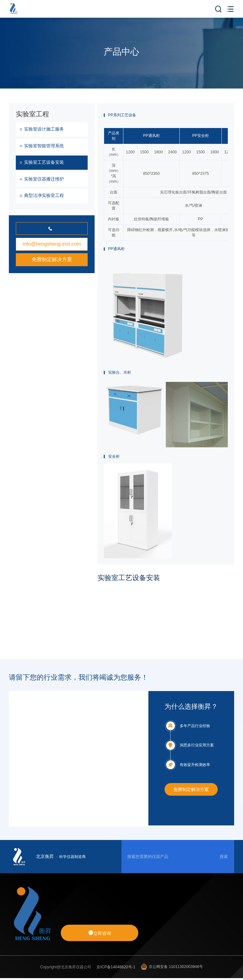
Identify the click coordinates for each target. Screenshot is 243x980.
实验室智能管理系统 (44, 146)
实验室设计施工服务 (44, 129)
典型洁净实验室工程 (44, 195)
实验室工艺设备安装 (44, 162)
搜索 (224, 857)
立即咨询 (100, 933)
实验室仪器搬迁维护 (44, 179)
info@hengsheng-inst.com (52, 244)
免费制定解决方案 (52, 259)
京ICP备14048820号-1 (116, 967)
